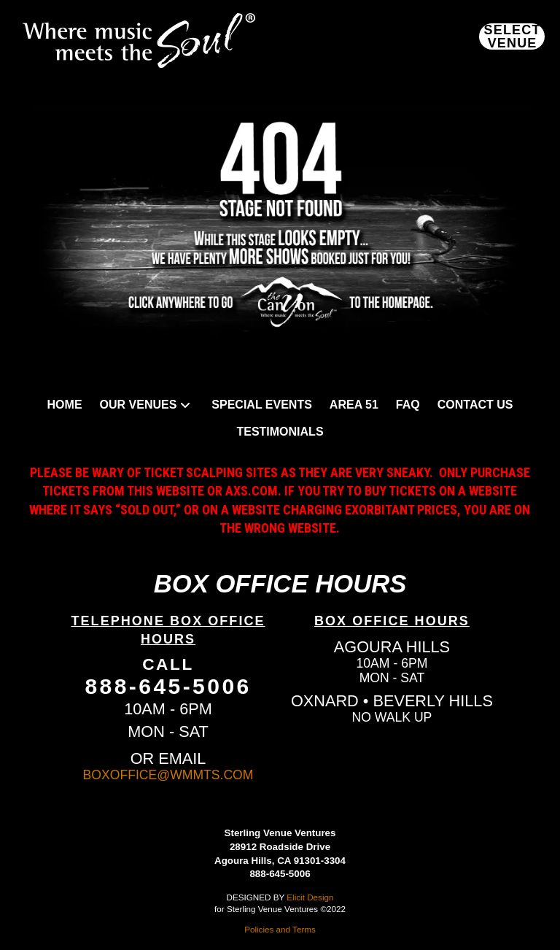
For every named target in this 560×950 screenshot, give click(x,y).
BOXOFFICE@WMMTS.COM (168, 775)
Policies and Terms (280, 929)
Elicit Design (310, 897)
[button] (512, 36)
